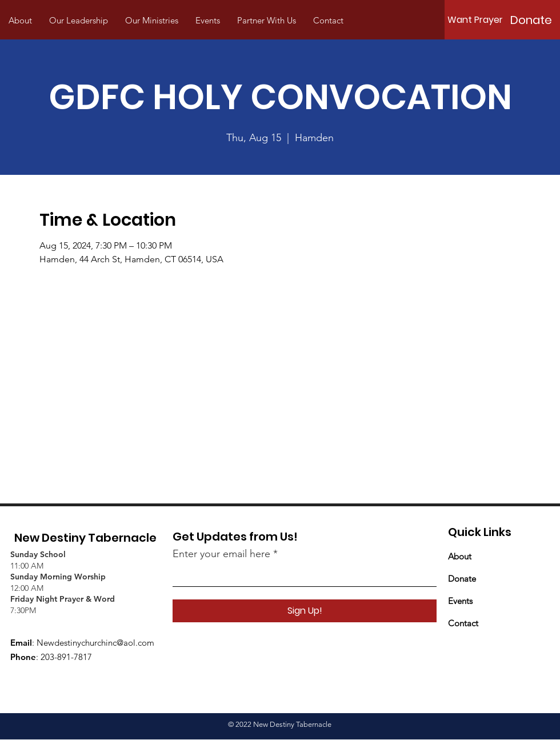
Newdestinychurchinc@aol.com (95, 643)
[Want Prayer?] (478, 20)
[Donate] (531, 20)
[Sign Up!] (305, 611)
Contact (463, 623)
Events (460, 601)
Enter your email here (221, 554)
